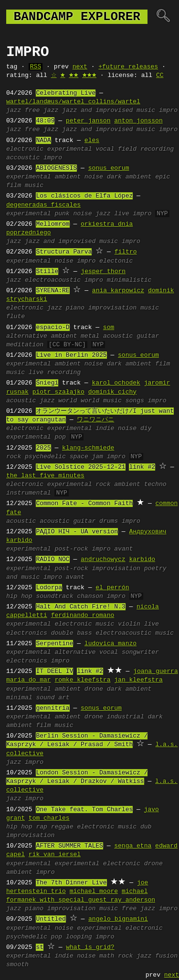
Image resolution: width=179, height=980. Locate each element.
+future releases (128, 67)
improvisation (112, 308)
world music (101, 401)
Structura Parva (64, 252)
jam (97, 457)
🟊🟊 (74, 76)
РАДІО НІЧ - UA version (77, 532)
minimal (19, 698)
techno (155, 484)
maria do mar (29, 680)
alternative (27, 336)
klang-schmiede (88, 448)
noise (94, 177)
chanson (90, 596)
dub (146, 827)
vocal (105, 149)
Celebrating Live (66, 93)
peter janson (88, 121)
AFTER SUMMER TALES (69, 846)
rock (14, 457)
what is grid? (90, 947)
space (79, 457)
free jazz (42, 110)
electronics (27, 661)
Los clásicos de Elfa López (84, 196)
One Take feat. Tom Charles (84, 810)
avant (123, 549)
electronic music (84, 624)
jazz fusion (157, 956)
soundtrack (54, 596)
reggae (62, 827)
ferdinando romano (83, 616)
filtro (126, 252)
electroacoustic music (135, 633)
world (68, 401)
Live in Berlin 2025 (71, 355)
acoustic (118, 336)
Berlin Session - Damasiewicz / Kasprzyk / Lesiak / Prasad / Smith (77, 740)
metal (90, 336)
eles (92, 141)
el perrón (112, 588)
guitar (148, 336)
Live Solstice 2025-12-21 (80, 467)
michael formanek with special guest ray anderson (81, 896)
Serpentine (54, 644)
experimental (70, 149)
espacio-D (53, 328)
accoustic (23, 158)
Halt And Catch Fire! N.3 (80, 607)
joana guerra (156, 672)
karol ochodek (116, 383)
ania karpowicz (118, 291)
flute (16, 317)
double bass (72, 633)
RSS (36, 67)
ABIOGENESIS (56, 168)
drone (94, 689)
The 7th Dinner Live (71, 883)
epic (163, 177)
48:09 (45, 121)
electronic (25, 149)
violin (129, 624)
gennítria (53, 708)
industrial (126, 717)
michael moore (94, 892)
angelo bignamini (118, 919)
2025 (43, 448)
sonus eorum (109, 168)
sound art (53, 698)
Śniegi (47, 383)
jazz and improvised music (109, 110)
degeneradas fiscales (43, 205)
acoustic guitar (68, 521)
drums (109, 521)
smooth (17, 965)
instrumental (29, 493)
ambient (68, 177)
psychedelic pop (34, 937)
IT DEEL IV (54, 672)
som (109, 328)
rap (41, 827)
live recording (55, 373)
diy (146, 429)
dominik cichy (112, 392)
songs (135, 401)
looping (79, 937)
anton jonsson (138, 121)
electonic (116, 261)
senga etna (133, 846)
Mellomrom (53, 224)
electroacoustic (53, 280)
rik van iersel (55, 855)
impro (168, 110)
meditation (25, 345)
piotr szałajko (58, 392)
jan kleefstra (138, 680)
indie (105, 429)
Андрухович (147, 532)
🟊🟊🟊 (89, 76)
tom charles (49, 818)
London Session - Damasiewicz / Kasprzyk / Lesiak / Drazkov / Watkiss (77, 777)
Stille (47, 272)
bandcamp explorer (77, 17)
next (80, 67)
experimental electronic (97, 864)
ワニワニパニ (95, 420)
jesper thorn (103, 272)
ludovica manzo (111, 644)
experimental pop (36, 437)
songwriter (140, 652)
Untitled (51, 919)
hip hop (19, 596)
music (150, 308)
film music (25, 186)
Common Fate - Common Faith (84, 504)
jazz (14, 110)
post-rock (71, 549)
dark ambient (129, 177)
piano (75, 308)
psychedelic (45, 457)
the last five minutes (45, 476)
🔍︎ (163, 17)
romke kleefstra (82, 680)
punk (62, 214)
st (40, 947)
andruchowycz (103, 560)
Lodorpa (49, 588)
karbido (19, 540)
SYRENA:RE (53, 291)
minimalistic (129, 280)
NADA (43, 141)
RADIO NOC (53, 560)
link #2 (142, 467)
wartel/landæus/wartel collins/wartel (73, 102)
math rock (116, 956)
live (121, 214)
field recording (146, 149)
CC (160, 76)
